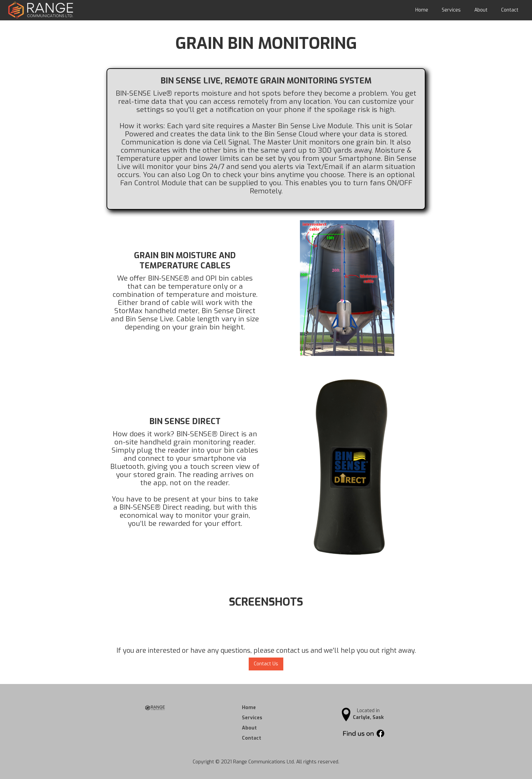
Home (422, 10)
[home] (37, 10)
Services (451, 10)
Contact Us (266, 664)
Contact (510, 10)
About (481, 10)
